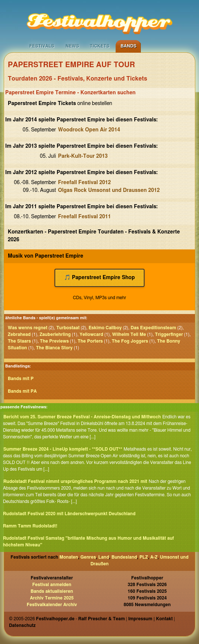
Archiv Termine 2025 (52, 598)
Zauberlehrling (55, 334)
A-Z (154, 557)
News (72, 46)
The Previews (54, 341)
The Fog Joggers (130, 341)
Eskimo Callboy (105, 328)
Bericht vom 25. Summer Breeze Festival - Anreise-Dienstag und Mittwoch (82, 417)
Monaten (69, 557)
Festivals (42, 46)
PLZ (144, 557)
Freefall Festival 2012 (85, 183)
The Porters (90, 341)
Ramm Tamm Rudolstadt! (30, 526)
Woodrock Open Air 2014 (89, 130)
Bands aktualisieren (52, 591)
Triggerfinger (169, 334)
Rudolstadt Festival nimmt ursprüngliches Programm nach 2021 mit (75, 481)
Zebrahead (19, 334)
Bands (128, 46)
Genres (88, 557)
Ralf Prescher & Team (102, 619)
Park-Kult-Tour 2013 (83, 156)
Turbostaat (68, 328)
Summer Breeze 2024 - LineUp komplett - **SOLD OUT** (63, 449)
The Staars (19, 341)
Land (104, 557)
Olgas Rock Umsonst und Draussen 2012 (109, 190)
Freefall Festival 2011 (85, 217)
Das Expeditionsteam (153, 328)
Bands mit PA (22, 391)
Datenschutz (22, 625)
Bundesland (124, 557)
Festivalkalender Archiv (52, 605)
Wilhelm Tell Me (129, 334)
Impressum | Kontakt (150, 619)
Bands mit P (21, 379)
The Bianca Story (54, 348)
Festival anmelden (52, 585)
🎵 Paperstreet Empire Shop (99, 278)
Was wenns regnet (28, 328)
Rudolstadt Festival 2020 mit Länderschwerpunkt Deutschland (69, 514)
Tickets (99, 46)
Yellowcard (92, 334)
